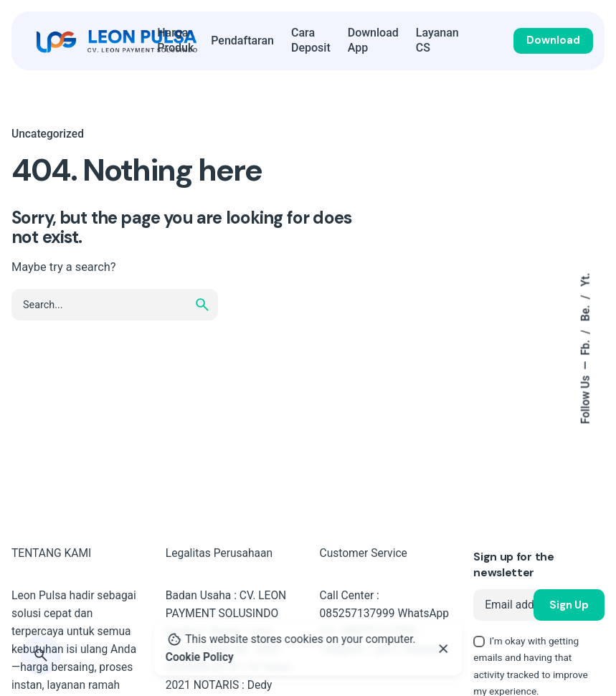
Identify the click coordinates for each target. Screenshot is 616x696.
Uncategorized (48, 134)
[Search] (41, 655)
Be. (586, 311)
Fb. (586, 346)
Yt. (586, 279)
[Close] (444, 649)
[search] (202, 305)
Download (553, 40)
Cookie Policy (200, 657)
